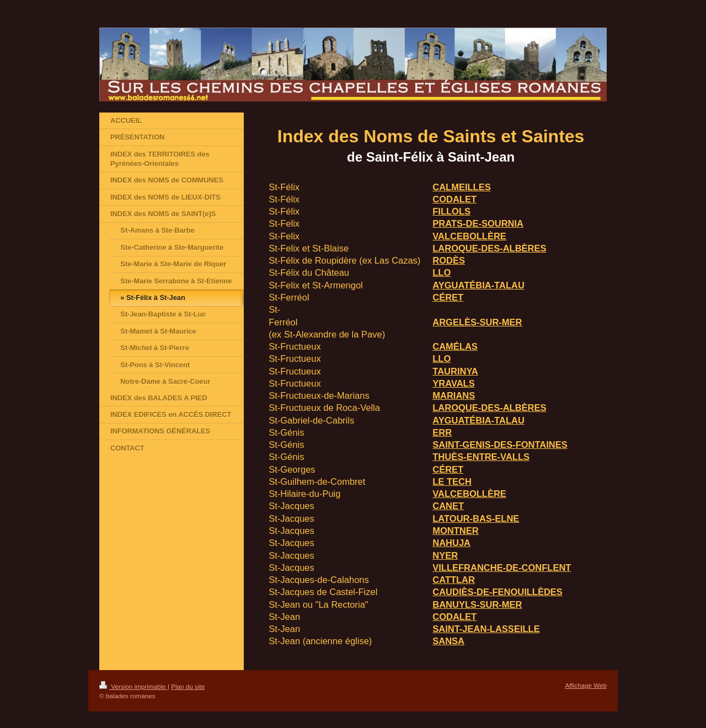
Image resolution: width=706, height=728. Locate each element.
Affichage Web (586, 685)
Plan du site (188, 686)
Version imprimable (133, 686)
